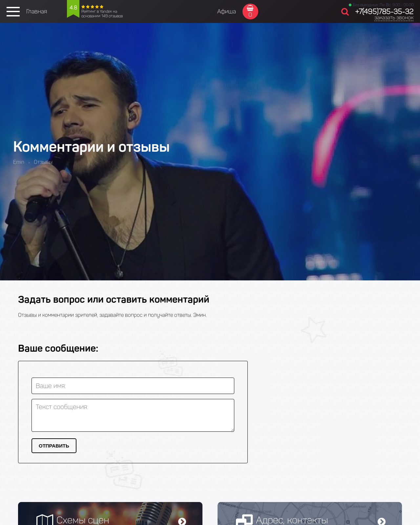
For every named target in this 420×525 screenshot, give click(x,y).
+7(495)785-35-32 (384, 12)
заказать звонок (394, 18)
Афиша (227, 11)
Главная (37, 11)
